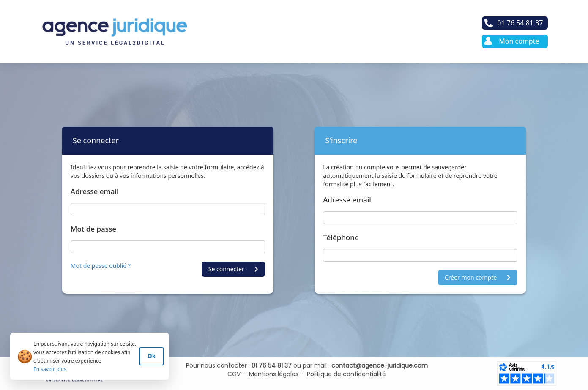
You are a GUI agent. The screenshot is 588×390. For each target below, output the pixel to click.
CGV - (237, 374)
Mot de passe (93, 229)
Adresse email (95, 191)
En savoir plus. (51, 369)
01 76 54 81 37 (272, 365)
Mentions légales (272, 374)
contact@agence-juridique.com (380, 365)
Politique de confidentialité (345, 374)
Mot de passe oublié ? (101, 266)
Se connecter (233, 269)
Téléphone (341, 237)
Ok (152, 356)
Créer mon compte (478, 277)
